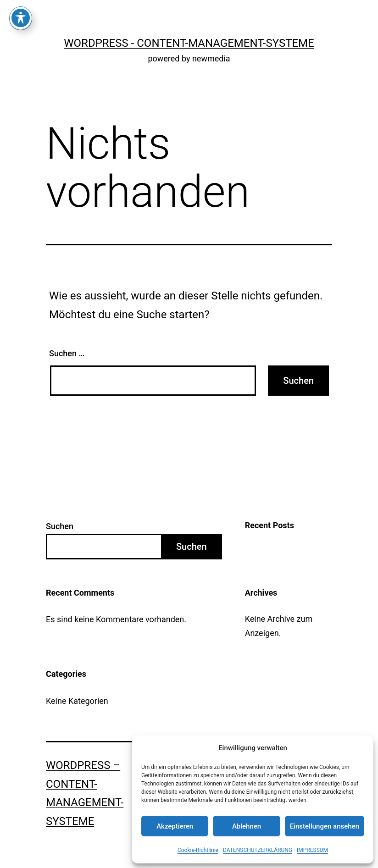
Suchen (60, 526)
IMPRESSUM (312, 850)
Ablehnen (247, 826)
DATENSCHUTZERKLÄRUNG (258, 850)
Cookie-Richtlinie (198, 850)
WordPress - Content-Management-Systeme (189, 43)
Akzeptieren (175, 826)
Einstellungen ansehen (325, 826)
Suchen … (67, 353)
